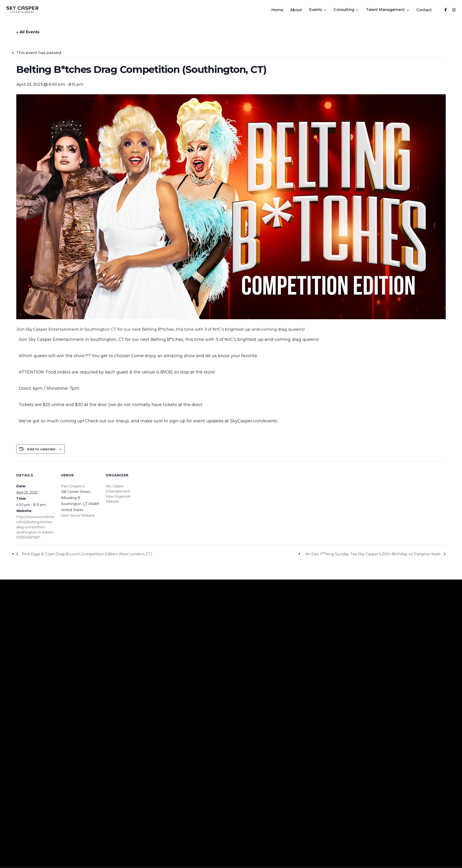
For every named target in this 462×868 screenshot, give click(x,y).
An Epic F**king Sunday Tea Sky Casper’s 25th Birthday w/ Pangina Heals (373, 554)
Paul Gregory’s (73, 486)
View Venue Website (78, 515)
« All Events (28, 32)
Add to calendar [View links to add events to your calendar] (41, 449)
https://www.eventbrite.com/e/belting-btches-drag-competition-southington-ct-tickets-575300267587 (36, 527)
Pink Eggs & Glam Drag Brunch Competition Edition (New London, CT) (87, 554)
